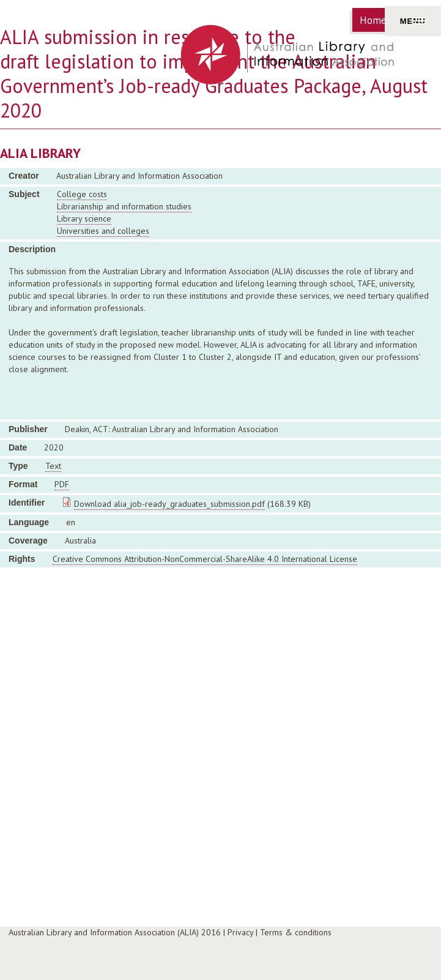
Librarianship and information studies (124, 206)
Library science (84, 219)
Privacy (240, 932)
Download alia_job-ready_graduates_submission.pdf (169, 504)
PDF (62, 484)
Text (53, 466)
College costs (82, 194)
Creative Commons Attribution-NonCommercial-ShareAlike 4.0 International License (205, 559)
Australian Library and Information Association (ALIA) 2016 (115, 932)
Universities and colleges (103, 231)
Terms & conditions (296, 932)
